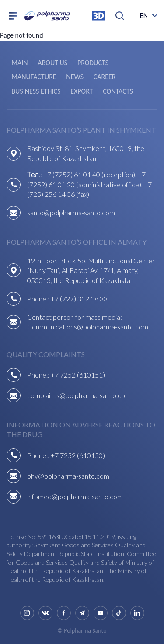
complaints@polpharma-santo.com (79, 395)
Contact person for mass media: (75, 317)
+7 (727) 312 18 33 (79, 299)
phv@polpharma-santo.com (68, 476)
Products (93, 63)
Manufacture (34, 77)
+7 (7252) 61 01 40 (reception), (91, 174)
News (75, 77)
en (144, 16)
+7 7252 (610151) (78, 375)
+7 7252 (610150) (78, 455)
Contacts (118, 91)
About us (52, 63)
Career (105, 77)
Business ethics (36, 91)
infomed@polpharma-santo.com (75, 496)
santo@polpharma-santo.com (71, 212)
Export (82, 91)
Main (19, 63)
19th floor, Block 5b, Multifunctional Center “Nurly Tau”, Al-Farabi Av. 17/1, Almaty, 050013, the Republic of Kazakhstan (91, 270)
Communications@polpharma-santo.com (88, 327)
